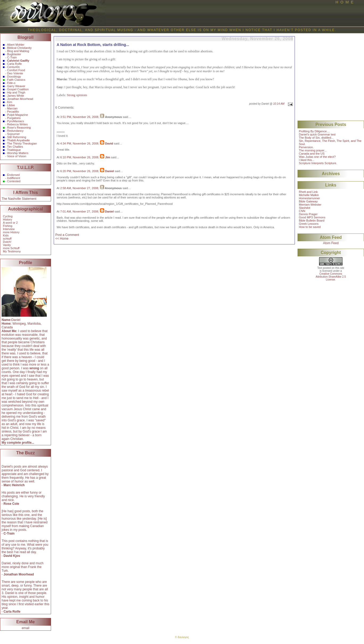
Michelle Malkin (309, 195)
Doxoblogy (14, 77)
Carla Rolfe (14, 64)
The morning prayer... (313, 150)
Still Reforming (17, 137)
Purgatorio (14, 118)
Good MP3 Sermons (312, 217)
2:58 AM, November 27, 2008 (79, 188)
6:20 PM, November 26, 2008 (79, 171)
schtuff (7, 239)
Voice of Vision (17, 156)
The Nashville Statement (19, 199)
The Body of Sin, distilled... (316, 138)
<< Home (62, 239)
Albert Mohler (16, 45)
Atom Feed (331, 243)
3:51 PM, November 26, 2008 (79, 117)
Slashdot (305, 208)
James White (16, 96)
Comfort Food (16, 70)
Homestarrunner (309, 198)
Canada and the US (312, 154)
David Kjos (12, 556)
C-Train (12, 57)
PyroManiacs (16, 121)
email (26, 628)
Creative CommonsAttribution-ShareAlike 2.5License (331, 277)
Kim (10, 102)
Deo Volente (15, 73)
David (109, 143)
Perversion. (306, 147)
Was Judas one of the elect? (317, 157)
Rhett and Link (308, 192)
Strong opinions (77, 95)
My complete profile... (18, 443)
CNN (302, 211)
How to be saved (310, 227)
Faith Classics (16, 80)
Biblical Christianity (19, 48)
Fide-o (11, 83)
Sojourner (14, 134)
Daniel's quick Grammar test (317, 134)
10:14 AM (279, 104)
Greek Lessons (309, 224)
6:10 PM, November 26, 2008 (79, 157)
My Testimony (12, 251)
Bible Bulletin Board (312, 221)
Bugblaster (14, 54)
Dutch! (7, 242)
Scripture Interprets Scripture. (318, 163)
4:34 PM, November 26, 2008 (79, 143)
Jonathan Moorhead (20, 99)
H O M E (344, 2)
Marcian (12, 108)
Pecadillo (13, 112)
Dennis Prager (308, 214)
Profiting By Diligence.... (314, 131)
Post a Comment (67, 235)
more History (11, 232)
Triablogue (14, 150)
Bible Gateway (308, 201)
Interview (9, 229)
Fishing (8, 226)
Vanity (7, 245)
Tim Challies (15, 147)
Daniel (109, 171)
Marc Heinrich (14, 485)
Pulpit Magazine (18, 115)
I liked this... (307, 160)
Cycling (8, 216)
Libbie (11, 105)
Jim (108, 157)
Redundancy (15, 131)
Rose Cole (11, 504)
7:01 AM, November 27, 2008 (79, 211)
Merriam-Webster (310, 205)
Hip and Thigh (16, 92)
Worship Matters (18, 153)
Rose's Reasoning (19, 128)
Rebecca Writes (17, 124)
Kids (6, 235)
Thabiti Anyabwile (19, 140)
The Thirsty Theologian (22, 143)
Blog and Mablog (18, 51)
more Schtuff (11, 248)
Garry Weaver (16, 86)
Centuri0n (14, 67)
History (7, 219)
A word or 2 (10, 223)
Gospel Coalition (18, 89)
